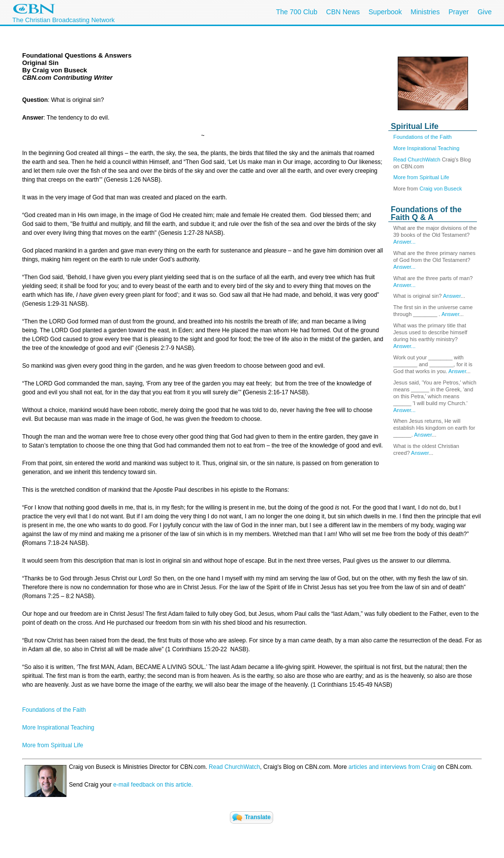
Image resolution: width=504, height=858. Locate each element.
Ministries (425, 12)
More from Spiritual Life (421, 177)
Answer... (404, 242)
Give (485, 12)
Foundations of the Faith (423, 137)
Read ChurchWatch (417, 159)
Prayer (458, 12)
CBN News (343, 12)
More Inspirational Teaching (426, 148)
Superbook (385, 12)
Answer (452, 296)
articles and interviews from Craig (392, 767)
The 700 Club (297, 12)
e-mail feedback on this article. (152, 785)
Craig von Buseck (441, 189)
